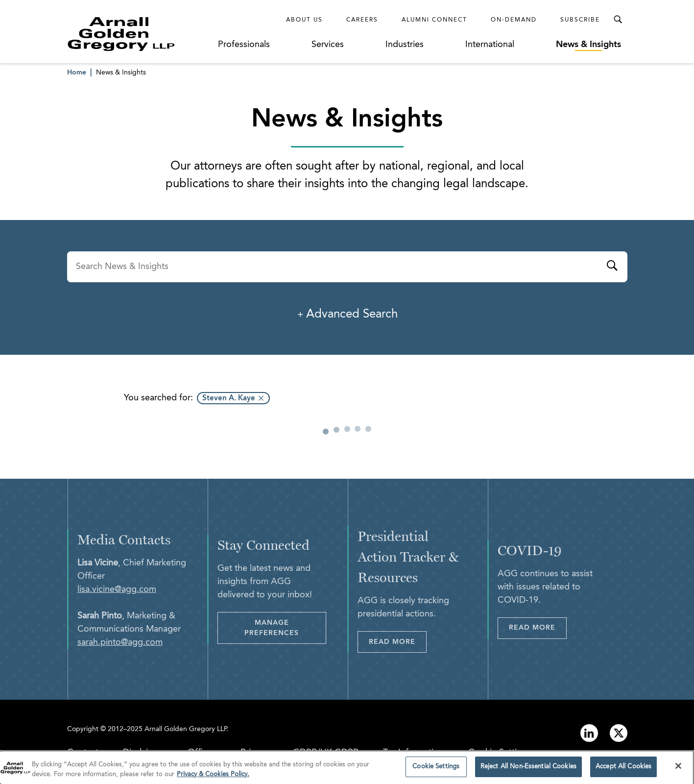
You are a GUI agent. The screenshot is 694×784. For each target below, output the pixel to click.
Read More (392, 642)
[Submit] (612, 267)
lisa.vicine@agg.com (117, 589)
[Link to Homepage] (140, 34)
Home (77, 73)
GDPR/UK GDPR (326, 753)
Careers (362, 20)
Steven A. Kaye (229, 399)
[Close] (678, 770)
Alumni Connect (434, 20)
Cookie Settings (500, 753)
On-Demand (514, 20)
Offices (202, 753)
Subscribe (580, 20)
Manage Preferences (272, 628)
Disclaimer (143, 753)
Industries (405, 45)
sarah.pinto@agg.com (120, 642)
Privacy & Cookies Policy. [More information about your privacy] (213, 778)
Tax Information (413, 753)
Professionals (244, 45)
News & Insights (588, 45)
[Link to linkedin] (589, 733)
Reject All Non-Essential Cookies (528, 771)
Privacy (254, 753)
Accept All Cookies (623, 771)
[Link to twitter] (619, 733)
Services (328, 45)
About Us (304, 20)
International (490, 45)
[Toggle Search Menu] (618, 20)
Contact (83, 753)
